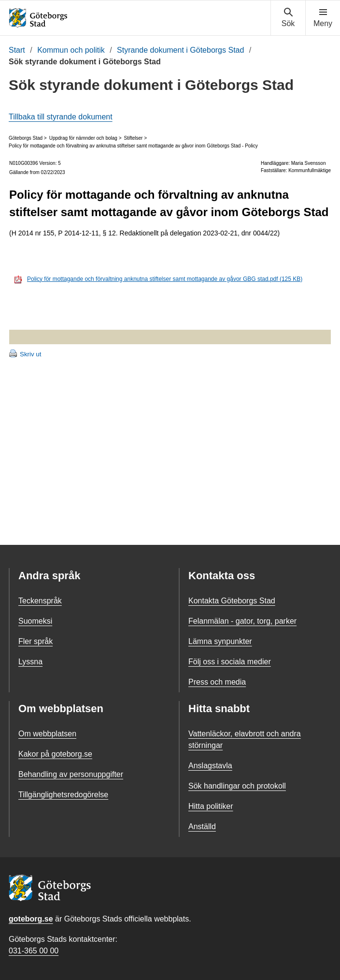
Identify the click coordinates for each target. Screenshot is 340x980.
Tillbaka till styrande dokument (61, 117)
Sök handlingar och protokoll (237, 786)
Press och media (217, 682)
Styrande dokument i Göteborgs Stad (180, 50)
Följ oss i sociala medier (230, 662)
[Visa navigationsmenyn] (323, 18)
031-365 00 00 (34, 951)
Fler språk (35, 641)
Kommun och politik (71, 50)
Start (17, 50)
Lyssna (30, 662)
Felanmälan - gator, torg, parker (242, 621)
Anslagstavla (210, 766)
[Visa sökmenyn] (288, 18)
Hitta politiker (211, 806)
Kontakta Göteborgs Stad (232, 601)
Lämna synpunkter (220, 641)
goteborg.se (31, 919)
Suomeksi (35, 621)
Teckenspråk (40, 601)
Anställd (202, 826)
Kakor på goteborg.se (55, 754)
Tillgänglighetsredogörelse (63, 795)
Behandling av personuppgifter (71, 774)
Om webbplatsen (47, 734)
